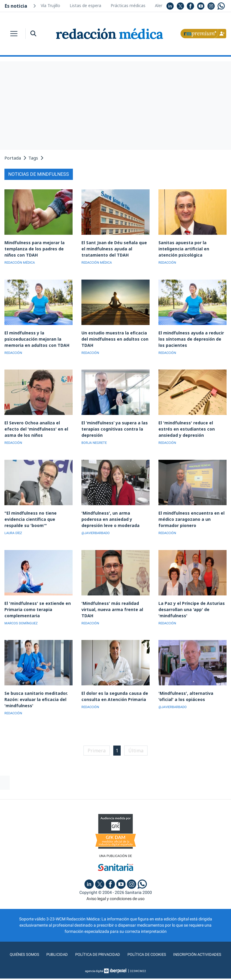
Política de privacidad (96, 947)
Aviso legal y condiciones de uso (115, 891)
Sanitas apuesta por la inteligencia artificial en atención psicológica (192, 248)
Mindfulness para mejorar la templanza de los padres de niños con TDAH (38, 248)
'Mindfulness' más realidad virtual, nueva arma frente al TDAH (110, 603)
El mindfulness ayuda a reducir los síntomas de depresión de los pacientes (192, 337)
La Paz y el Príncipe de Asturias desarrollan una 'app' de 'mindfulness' (189, 603)
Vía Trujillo (50, 5)
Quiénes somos (22, 947)
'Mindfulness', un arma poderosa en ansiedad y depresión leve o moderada (114, 514)
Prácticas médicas (128, 5)
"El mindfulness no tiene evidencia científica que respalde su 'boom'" (37, 514)
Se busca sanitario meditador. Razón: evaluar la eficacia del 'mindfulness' (34, 692)
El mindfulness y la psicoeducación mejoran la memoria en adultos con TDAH (35, 337)
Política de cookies (147, 947)
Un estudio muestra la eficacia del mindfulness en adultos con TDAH (115, 334)
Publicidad (55, 947)
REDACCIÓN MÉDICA (20, 261)
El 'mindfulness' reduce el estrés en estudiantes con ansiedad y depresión (190, 425)
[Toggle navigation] (14, 34)
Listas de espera (85, 5)
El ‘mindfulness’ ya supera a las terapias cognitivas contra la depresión (112, 425)
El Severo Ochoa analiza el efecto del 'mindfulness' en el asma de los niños (38, 425)
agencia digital (94, 963)
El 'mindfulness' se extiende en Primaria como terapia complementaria (35, 603)
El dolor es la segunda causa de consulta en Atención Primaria (112, 689)
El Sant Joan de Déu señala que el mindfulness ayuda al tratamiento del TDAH (114, 248)
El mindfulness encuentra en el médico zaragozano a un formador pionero (189, 514)
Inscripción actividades (199, 947)
